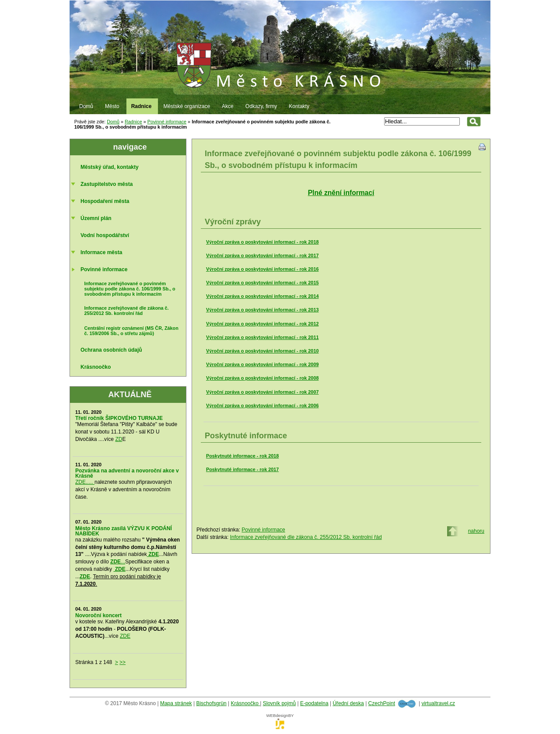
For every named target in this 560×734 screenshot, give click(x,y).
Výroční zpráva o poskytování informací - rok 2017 (262, 255)
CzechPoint (382, 703)
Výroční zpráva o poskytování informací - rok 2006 (262, 405)
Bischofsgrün (211, 703)
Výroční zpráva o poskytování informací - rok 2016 (262, 269)
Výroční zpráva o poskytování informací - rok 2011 (262, 337)
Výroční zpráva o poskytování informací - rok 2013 (262, 310)
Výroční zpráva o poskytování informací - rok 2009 (262, 364)
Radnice (133, 122)
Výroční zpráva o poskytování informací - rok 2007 (262, 392)
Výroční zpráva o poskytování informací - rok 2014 (262, 296)
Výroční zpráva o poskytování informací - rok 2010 (262, 351)
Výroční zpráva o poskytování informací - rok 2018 (262, 242)
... (118, 562)
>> (122, 662)
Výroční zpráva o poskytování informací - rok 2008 (262, 378)
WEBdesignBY (280, 718)
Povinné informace (167, 122)
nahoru (476, 531)
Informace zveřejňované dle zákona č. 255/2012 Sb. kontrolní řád (306, 537)
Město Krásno (280, 44)
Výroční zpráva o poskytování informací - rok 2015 (262, 283)
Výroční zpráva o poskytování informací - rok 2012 (262, 324)
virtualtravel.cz (438, 703)
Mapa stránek (176, 703)
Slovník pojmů (279, 703)
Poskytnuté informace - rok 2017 (242, 469)
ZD (119, 439)
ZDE (125, 636)
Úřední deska (348, 703)
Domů (113, 122)
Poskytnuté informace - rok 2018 (242, 456)
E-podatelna (314, 703)
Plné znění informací (341, 193)
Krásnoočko (246, 703)
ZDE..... (85, 482)
